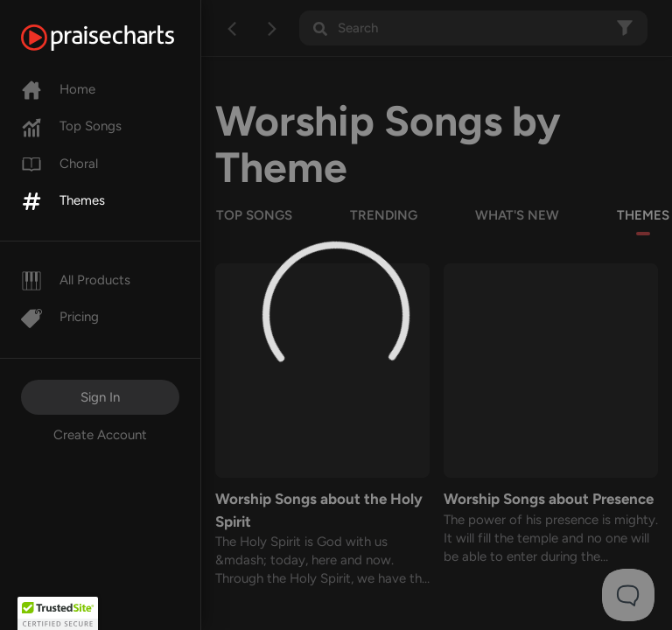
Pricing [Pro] (60, 317)
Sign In (100, 397)
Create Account (100, 435)
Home (58, 89)
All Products (76, 280)
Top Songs (71, 126)
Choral (59, 164)
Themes (63, 200)
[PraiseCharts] (119, 38)
